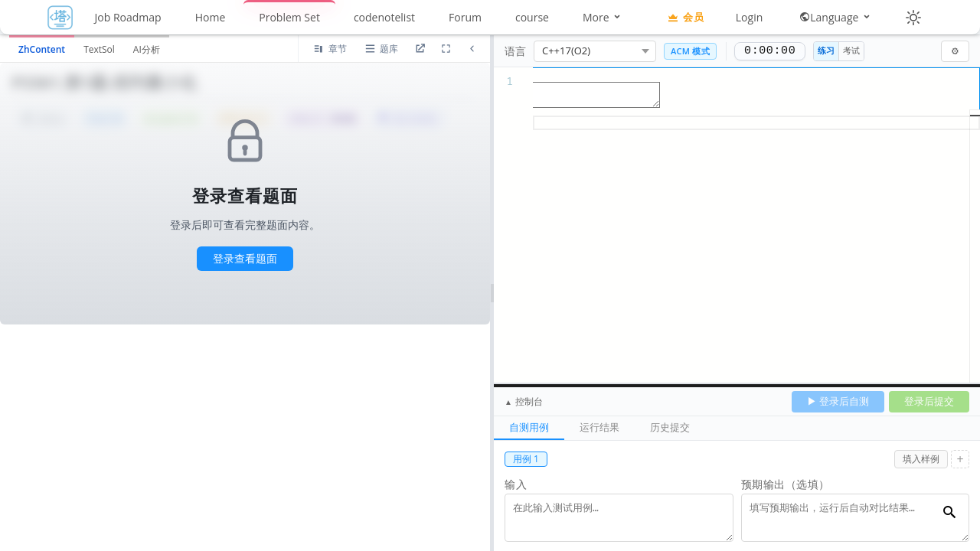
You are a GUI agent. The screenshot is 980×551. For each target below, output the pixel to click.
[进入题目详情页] (420, 49)
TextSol (99, 49)
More (603, 17)
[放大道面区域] (446, 49)
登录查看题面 (245, 258)
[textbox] (737, 75)
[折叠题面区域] (472, 49)
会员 (685, 17)
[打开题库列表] (381, 49)
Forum (465, 17)
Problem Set (289, 17)
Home (211, 17)
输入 (516, 484)
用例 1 (526, 459)
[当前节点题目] (330, 49)
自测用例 (529, 427)
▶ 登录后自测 (838, 401)
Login (749, 17)
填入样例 (921, 459)
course (532, 17)
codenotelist (384, 17)
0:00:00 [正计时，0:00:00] (770, 51)
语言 (515, 51)
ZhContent (42, 49)
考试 (851, 50)
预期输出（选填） (786, 484)
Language (836, 17)
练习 (826, 50)
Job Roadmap (128, 17)
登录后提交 (929, 401)
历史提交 (670, 427)
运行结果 (599, 427)
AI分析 (147, 49)
